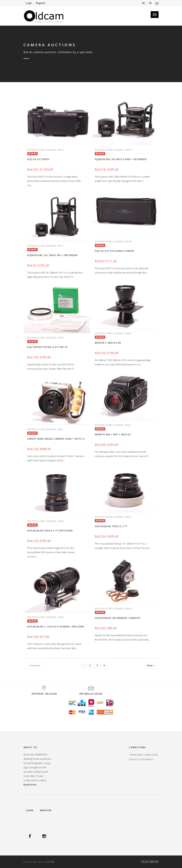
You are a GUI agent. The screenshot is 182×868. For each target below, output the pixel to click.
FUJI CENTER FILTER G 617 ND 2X (47, 347)
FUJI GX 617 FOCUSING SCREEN (114, 251)
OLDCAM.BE (150, 862)
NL (144, 3)
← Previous (33, 665)
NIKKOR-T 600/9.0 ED (108, 343)
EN (157, 3)
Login (29, 3)
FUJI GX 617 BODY (38, 159)
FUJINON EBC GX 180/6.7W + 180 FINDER (52, 255)
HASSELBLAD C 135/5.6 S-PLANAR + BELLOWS (56, 626)
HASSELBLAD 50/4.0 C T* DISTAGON (50, 531)
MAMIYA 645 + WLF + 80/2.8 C (113, 434)
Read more (30, 785)
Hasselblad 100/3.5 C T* (111, 526)
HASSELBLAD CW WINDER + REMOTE (118, 618)
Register (41, 3)
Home (28, 65)
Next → (151, 665)
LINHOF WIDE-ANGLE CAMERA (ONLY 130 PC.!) (56, 439)
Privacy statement (141, 759)
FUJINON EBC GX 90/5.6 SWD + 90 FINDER (121, 159)
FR (150, 3)
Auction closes (36, 150)
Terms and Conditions (143, 755)
